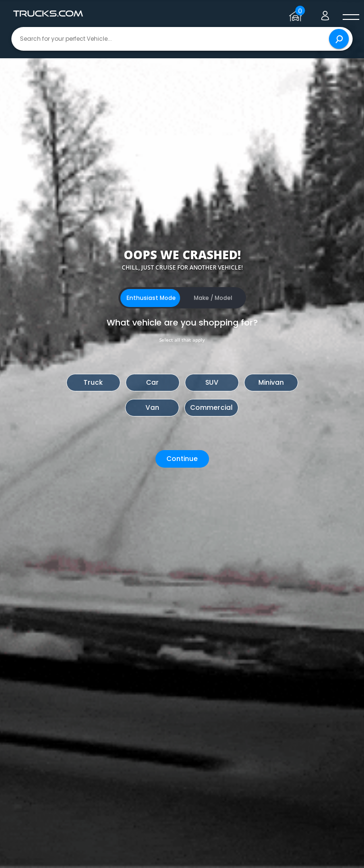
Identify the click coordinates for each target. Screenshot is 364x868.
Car (152, 382)
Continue (182, 459)
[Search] (339, 39)
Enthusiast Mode (151, 298)
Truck (93, 382)
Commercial (211, 407)
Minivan (271, 382)
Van (152, 407)
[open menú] (351, 18)
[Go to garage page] (297, 14)
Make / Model (213, 298)
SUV (212, 382)
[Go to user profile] (325, 14)
